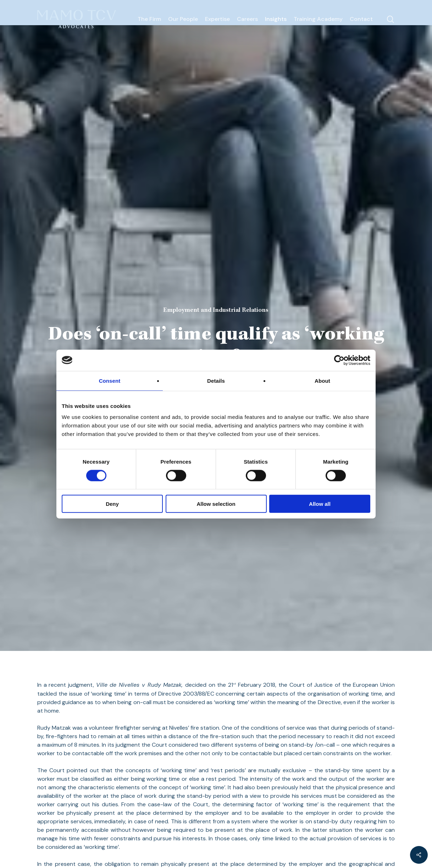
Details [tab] (216, 380)
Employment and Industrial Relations (216, 310)
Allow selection (216, 504)
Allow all (320, 504)
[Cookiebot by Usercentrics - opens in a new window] (339, 360)
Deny (112, 504)
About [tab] (322, 380)
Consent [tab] (110, 380)
